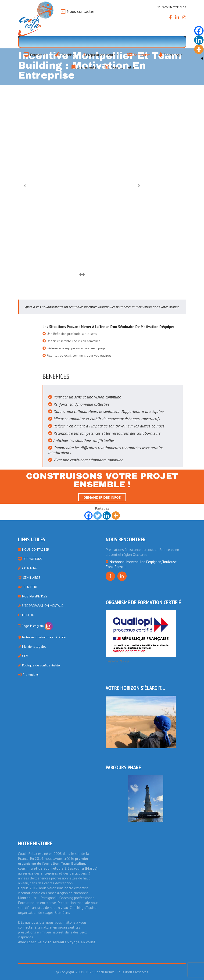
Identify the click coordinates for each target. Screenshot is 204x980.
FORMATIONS (30, 559)
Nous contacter (80, 11)
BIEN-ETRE (28, 587)
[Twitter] (98, 515)
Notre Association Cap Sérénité (42, 637)
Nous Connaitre (120, 67)
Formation (35, 54)
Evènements (84, 67)
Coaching (65, 54)
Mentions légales (32, 647)
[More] (116, 515)
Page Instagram (35, 626)
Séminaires (139, 54)
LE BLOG (26, 615)
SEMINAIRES (29, 578)
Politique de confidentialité (39, 665)
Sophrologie (171, 54)
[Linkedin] (107, 515)
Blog (183, 7)
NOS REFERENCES (33, 596)
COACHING (28, 568)
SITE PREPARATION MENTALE (41, 606)
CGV (23, 656)
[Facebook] (88, 515)
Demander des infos (102, 497)
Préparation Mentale (101, 54)
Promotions (28, 675)
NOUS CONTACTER (34, 550)
